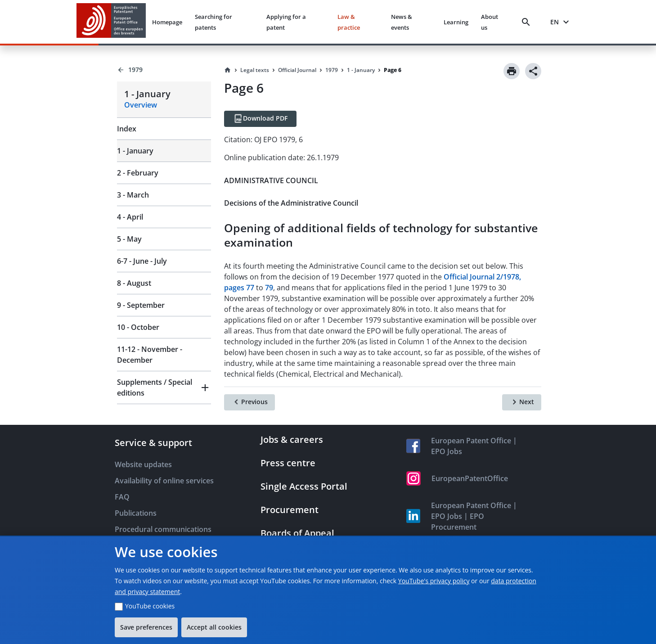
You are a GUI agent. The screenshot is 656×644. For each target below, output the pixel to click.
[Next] (522, 402)
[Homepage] (228, 70)
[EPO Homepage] (111, 22)
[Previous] (249, 402)
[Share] (533, 71)
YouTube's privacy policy (434, 581)
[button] (164, 387)
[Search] (528, 22)
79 (269, 288)
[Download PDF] (260, 119)
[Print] (512, 71)
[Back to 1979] (164, 70)
